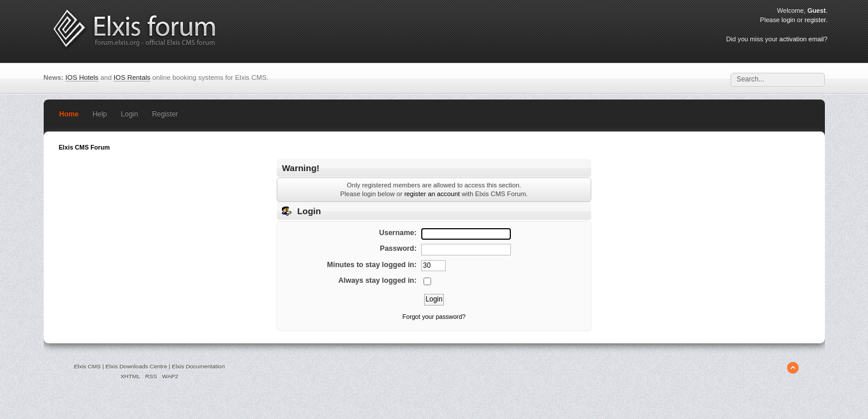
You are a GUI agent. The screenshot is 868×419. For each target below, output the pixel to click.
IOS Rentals (132, 77)
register (815, 20)
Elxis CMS (87, 366)
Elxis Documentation (198, 366)
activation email (802, 39)
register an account (432, 194)
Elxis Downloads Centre (136, 366)
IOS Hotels (82, 77)
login (788, 20)
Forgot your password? (434, 317)
